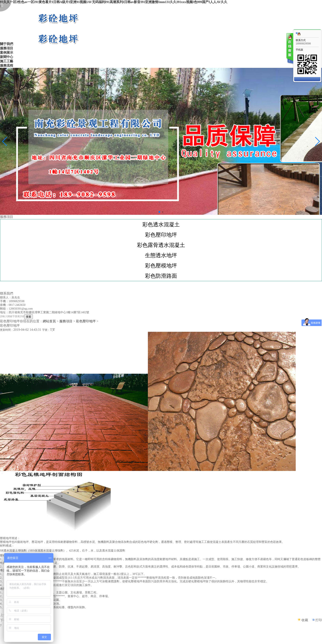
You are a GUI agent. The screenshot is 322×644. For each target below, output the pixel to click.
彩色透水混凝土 (161, 224)
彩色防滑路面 (161, 276)
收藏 (305, 620)
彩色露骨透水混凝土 (161, 245)
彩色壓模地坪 (161, 266)
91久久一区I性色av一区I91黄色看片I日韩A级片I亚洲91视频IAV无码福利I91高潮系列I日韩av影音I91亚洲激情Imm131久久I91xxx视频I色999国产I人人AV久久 (114, 2)
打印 (319, 620)
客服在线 (290, 49)
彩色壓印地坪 (161, 235)
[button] (159, 212)
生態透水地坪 (161, 255)
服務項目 (66, 321)
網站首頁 (49, 321)
